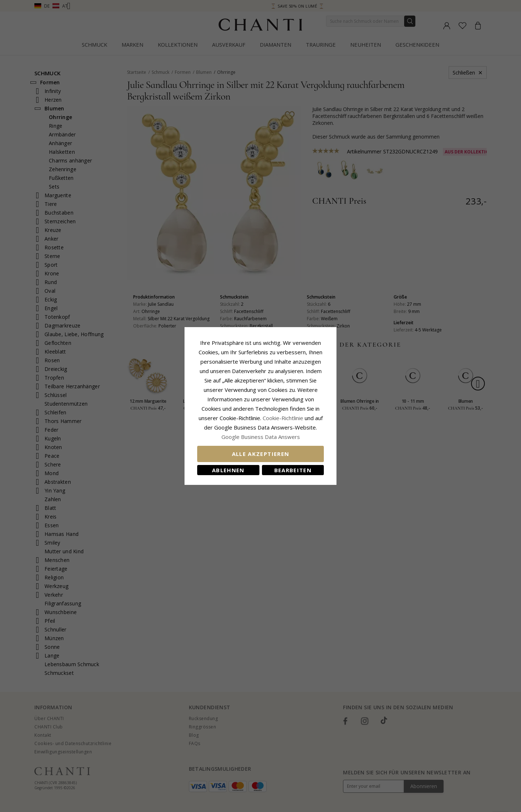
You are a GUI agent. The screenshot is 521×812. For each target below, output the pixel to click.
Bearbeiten (293, 470)
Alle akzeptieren (261, 454)
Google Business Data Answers (261, 437)
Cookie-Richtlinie (283, 418)
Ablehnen (228, 470)
